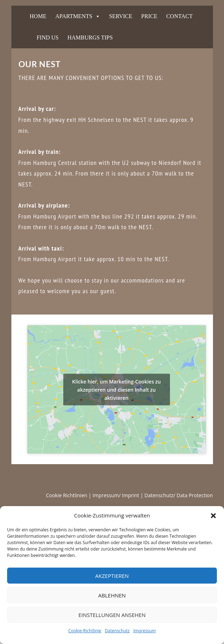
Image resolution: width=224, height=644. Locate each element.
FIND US (48, 37)
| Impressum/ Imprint (114, 495)
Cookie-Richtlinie (85, 631)
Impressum (145, 631)
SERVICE (121, 16)
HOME (38, 16)
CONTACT (179, 16)
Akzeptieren (112, 576)
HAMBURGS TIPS (90, 37)
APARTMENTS (74, 16)
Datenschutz (117, 631)
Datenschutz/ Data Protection (178, 495)
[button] (213, 516)
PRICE (149, 16)
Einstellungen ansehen (112, 615)
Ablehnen (112, 595)
